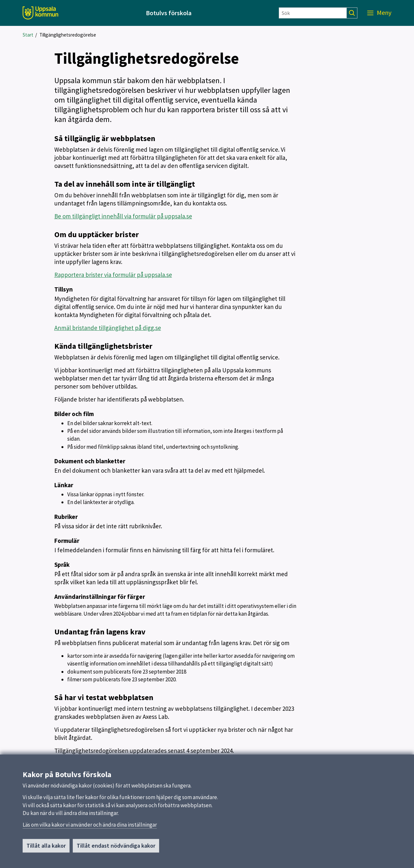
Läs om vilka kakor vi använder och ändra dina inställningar (90, 828)
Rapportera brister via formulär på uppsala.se (113, 275)
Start (28, 35)
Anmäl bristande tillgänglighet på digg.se (108, 328)
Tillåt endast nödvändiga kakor (116, 848)
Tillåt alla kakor (46, 848)
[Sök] (313, 13)
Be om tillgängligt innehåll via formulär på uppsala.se (123, 216)
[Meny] (379, 13)
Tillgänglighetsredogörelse (68, 35)
